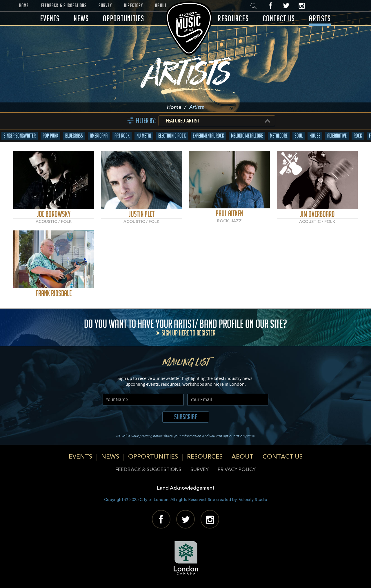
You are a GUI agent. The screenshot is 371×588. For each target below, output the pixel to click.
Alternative (337, 136)
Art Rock (122, 136)
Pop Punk (50, 136)
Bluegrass (74, 136)
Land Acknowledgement (186, 488)
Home (24, 6)
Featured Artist (183, 121)
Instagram (302, 6)
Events (50, 18)
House (315, 136)
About (161, 6)
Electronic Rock (172, 136)
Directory (133, 6)
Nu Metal (144, 136)
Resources (233, 18)
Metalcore (279, 136)
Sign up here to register (188, 333)
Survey (105, 6)
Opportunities (124, 18)
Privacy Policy (237, 470)
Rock (358, 136)
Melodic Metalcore (247, 136)
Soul (299, 136)
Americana (99, 136)
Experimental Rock (208, 136)
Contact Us (279, 18)
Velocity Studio (253, 500)
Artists (320, 18)
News (81, 18)
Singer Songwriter (20, 136)
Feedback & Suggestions (64, 6)
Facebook (271, 6)
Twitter (286, 6)
